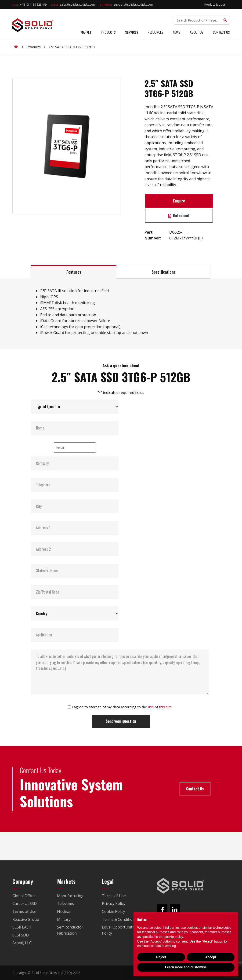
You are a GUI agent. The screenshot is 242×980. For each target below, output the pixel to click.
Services (132, 32)
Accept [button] (211, 957)
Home (17, 47)
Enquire (179, 201)
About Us (197, 32)
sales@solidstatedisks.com (73, 5)
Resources (155, 32)
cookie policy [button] (174, 937)
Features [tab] (74, 272)
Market (86, 32)
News (177, 32)
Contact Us (221, 32)
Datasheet (179, 216)
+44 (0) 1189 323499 (29, 5)
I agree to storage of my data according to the (122, 707)
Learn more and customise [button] (186, 967)
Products (108, 32)
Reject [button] (161, 957)
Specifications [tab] (164, 272)
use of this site (160, 707)
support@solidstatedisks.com (127, 5)
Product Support (215, 5)
